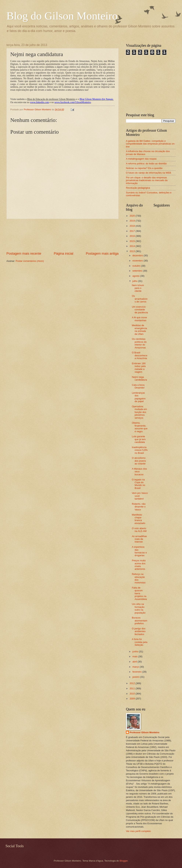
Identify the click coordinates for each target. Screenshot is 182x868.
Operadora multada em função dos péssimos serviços (139, 412)
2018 (133, 226)
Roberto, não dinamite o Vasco (139, 507)
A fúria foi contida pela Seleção (140, 642)
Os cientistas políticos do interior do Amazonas (139, 343)
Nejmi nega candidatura (139, 378)
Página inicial (63, 254)
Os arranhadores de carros (140, 299)
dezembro (138, 255)
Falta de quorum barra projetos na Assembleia (139, 593)
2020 (133, 216)
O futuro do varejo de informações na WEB (148, 173)
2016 (133, 236)
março (136, 667)
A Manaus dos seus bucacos (139, 472)
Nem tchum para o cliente (138, 288)
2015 (133, 241)
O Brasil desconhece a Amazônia (140, 355)
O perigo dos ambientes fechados (139, 631)
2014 (133, 246)
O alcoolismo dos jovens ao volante (139, 461)
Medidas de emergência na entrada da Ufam (139, 330)
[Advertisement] (63, 235)
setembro (138, 271)
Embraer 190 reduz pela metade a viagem (139, 368)
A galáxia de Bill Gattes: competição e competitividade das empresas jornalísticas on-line (151, 144)
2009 (133, 699)
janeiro (136, 677)
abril (135, 662)
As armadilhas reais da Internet (139, 539)
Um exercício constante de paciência (140, 310)
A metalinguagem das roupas (141, 159)
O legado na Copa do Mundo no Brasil (138, 484)
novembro (138, 261)
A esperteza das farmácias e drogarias (139, 551)
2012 (133, 683)
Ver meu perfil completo (138, 831)
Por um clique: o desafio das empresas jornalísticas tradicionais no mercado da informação (147, 180)
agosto (136, 276)
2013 (133, 251)
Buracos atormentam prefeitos (140, 621)
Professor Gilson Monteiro (144, 732)
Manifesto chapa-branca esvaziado (139, 519)
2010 (133, 694)
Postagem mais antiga (102, 254)
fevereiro (137, 672)
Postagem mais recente (24, 254)
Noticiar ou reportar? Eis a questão (144, 168)
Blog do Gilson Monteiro (62, 16)
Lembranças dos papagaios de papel (139, 397)
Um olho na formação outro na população (139, 608)
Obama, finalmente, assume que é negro (140, 427)
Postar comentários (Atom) (30, 261)
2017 (133, 231)
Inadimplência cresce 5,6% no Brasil (140, 450)
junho (136, 652)
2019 (133, 221)
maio (135, 656)
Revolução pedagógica (138, 188)
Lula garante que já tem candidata (139, 439)
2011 (133, 688)
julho (135, 281)
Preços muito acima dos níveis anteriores (139, 565)
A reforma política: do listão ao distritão (146, 164)
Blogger (124, 861)
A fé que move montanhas (139, 319)
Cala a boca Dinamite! (138, 386)
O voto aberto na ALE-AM (139, 530)
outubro (137, 266)
